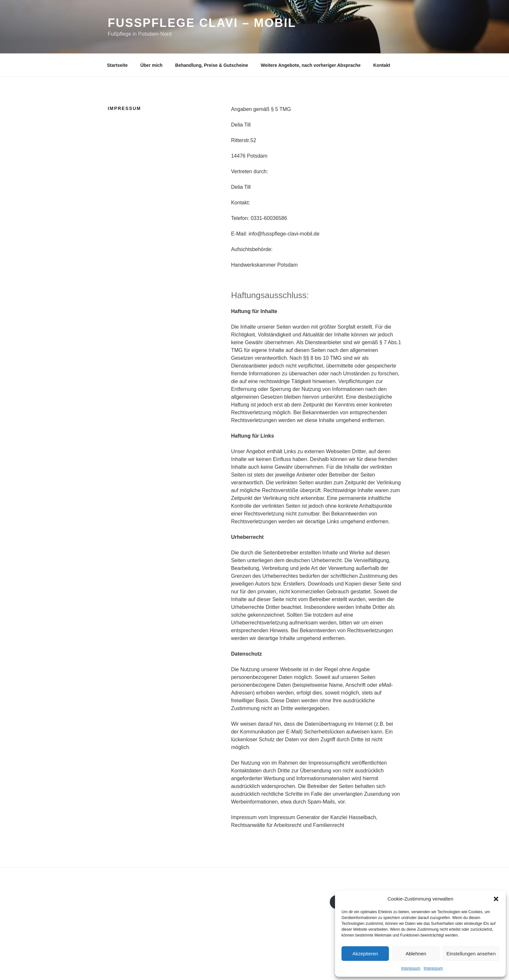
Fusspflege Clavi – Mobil (202, 23)
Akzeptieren (365, 954)
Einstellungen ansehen (471, 954)
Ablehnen (416, 954)
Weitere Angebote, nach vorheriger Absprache (311, 65)
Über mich (151, 65)
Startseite (118, 65)
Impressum (411, 968)
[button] (496, 899)
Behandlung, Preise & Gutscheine (212, 65)
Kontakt (382, 65)
